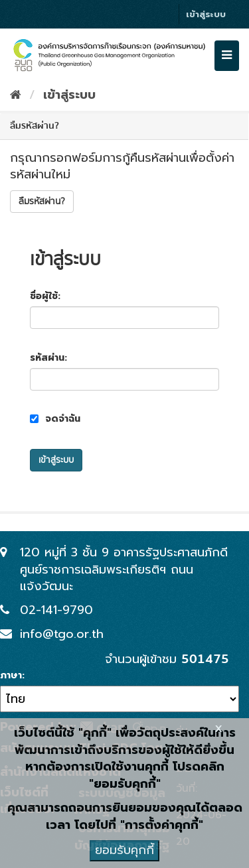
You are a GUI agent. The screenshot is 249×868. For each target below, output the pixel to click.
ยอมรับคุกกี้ (124, 850)
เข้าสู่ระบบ (206, 14)
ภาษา (11, 676)
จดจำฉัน (55, 419)
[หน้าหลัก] (16, 95)
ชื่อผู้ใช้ (44, 296)
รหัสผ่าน (47, 358)
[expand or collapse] (227, 56)
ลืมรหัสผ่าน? (42, 202)
